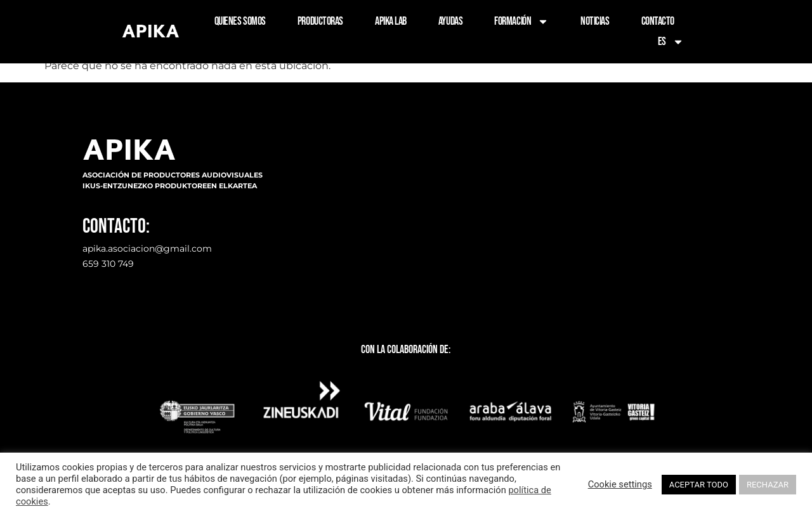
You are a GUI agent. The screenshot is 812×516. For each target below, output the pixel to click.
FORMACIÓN (521, 22)
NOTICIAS (595, 21)
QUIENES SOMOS (240, 21)
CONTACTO (658, 21)
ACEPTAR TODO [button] (699, 485)
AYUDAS (450, 21)
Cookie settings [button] (620, 484)
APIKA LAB (391, 21)
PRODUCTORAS (320, 21)
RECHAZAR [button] (768, 485)
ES (671, 42)
